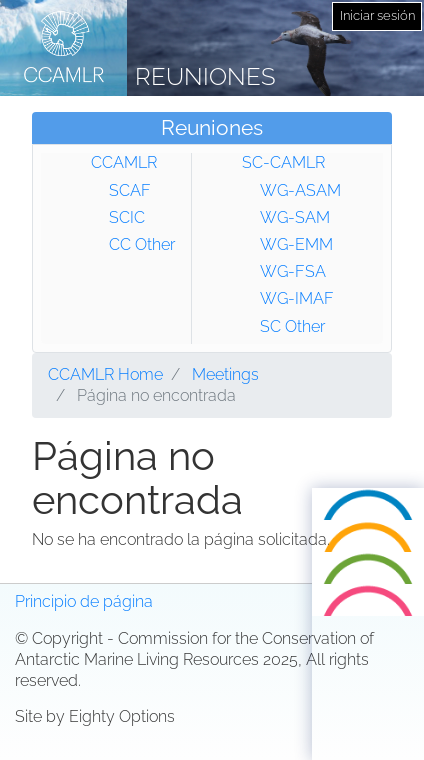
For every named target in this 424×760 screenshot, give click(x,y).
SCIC (127, 217)
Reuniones (205, 76)
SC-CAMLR (283, 162)
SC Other (292, 326)
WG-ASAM (300, 190)
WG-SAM (295, 217)
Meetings (225, 374)
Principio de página (84, 601)
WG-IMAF (297, 298)
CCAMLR (124, 162)
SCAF (130, 190)
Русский (368, 601)
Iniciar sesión (377, 15)
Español (368, 633)
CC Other (142, 244)
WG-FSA (293, 271)
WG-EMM (296, 244)
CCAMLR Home (105, 374)
